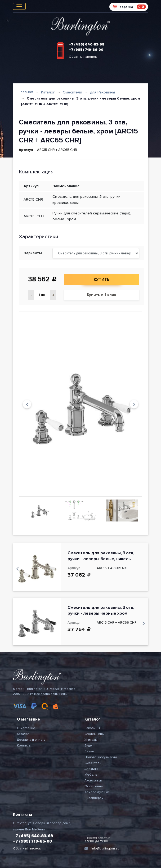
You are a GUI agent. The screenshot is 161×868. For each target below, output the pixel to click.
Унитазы (91, 740)
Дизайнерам (94, 798)
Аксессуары (93, 781)
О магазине (26, 728)
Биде (88, 746)
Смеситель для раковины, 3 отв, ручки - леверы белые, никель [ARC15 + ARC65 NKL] (101, 559)
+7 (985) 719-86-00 (86, 50)
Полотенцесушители (101, 757)
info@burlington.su (105, 849)
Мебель (91, 775)
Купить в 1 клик (102, 295)
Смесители (72, 92)
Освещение (94, 786)
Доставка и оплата (31, 740)
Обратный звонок (83, 57)
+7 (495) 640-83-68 (87, 44)
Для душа (91, 769)
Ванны (90, 751)
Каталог (48, 92)
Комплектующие (97, 792)
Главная (26, 92)
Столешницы (94, 734)
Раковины (92, 728)
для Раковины (102, 92)
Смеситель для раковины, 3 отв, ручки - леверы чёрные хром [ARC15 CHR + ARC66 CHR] (101, 613)
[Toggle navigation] (19, 6)
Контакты (24, 746)
